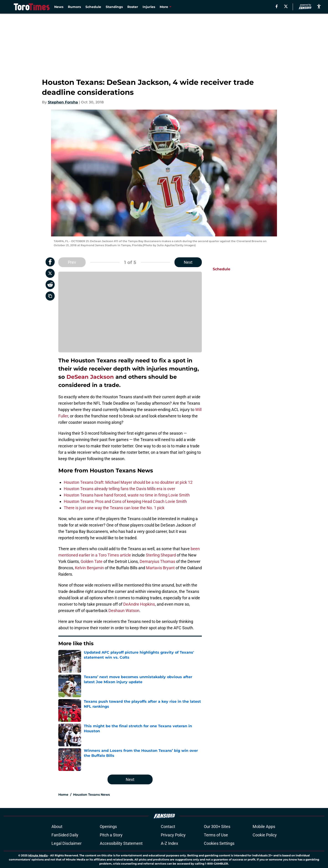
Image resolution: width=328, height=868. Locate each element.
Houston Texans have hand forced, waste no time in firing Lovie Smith (127, 495)
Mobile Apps (264, 827)
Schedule (93, 7)
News (59, 7)
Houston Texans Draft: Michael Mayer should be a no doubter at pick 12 (128, 482)
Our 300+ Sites (217, 827)
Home (63, 795)
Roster (133, 7)
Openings (108, 827)
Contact (168, 827)
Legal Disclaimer (67, 843)
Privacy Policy (173, 835)
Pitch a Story (111, 835)
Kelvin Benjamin (89, 568)
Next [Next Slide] (188, 262)
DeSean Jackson (90, 377)
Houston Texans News (91, 795)
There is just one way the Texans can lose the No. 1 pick (114, 508)
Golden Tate (92, 561)
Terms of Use (216, 835)
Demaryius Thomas (157, 561)
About (57, 827)
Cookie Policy (265, 835)
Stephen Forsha (63, 102)
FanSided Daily (65, 835)
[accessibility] (319, 6)
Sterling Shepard (161, 555)
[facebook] (277, 6)
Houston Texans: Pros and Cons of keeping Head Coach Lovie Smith (125, 501)
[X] (286, 6)
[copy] (50, 296)
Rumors (74, 7)
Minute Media (38, 855)
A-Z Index (169, 843)
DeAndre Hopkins (139, 604)
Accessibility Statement (121, 843)
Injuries (149, 7)
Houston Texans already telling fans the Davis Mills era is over (119, 489)
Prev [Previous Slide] (72, 262)
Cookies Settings (219, 843)
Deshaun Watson (124, 611)
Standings (114, 7)
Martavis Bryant (160, 568)
